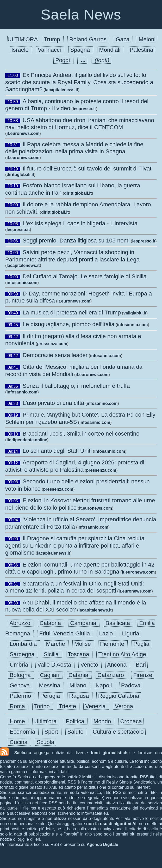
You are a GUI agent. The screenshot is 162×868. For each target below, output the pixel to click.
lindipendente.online (27, 440)
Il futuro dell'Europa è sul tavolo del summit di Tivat (87, 169)
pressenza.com (52, 344)
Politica (76, 721)
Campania (84, 623)
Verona (124, 706)
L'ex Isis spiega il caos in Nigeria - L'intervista (80, 223)
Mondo (103, 721)
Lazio (107, 633)
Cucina (19, 742)
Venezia (96, 706)
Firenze (143, 675)
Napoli (105, 685)
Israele (21, 50)
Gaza (123, 39)
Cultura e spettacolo (118, 732)
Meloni (147, 39)
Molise (83, 644)
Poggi (63, 60)
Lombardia (24, 644)
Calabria (51, 623)
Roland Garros (89, 39)
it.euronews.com (23, 133)
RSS (144, 777)
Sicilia (52, 654)
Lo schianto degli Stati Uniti (57, 451)
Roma (18, 706)
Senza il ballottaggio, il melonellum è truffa (76, 386)
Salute (76, 732)
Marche (56, 644)
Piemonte (113, 644)
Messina (50, 685)
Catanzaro (111, 675)
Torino (43, 706)
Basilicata (119, 623)
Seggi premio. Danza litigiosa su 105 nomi (76, 241)
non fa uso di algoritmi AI (111, 824)
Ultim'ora (46, 721)
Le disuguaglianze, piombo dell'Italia (69, 324)
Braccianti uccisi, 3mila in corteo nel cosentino (81, 434)
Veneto (90, 665)
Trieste (68, 706)
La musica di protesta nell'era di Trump (72, 313)
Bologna (21, 675)
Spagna (81, 50)
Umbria (20, 665)
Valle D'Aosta (55, 665)
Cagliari (50, 675)
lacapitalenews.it (62, 90)
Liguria (130, 633)
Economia (23, 732)
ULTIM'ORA (23, 39)
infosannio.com (22, 283)
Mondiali (110, 50)
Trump (53, 39)
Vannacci (50, 50)
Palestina (142, 50)
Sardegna (23, 654)
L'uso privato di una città (54, 403)
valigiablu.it (135, 313)
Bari (141, 665)
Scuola (46, 742)
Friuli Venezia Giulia (66, 633)
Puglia (141, 644)
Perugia (51, 696)
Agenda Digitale (102, 844)
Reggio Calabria (119, 696)
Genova (20, 685)
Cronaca (131, 721)
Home (18, 721)
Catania (79, 675)
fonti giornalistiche (110, 753)
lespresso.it (84, 109)
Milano (79, 685)
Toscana (79, 654)
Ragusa (80, 696)
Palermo (21, 696)
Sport (52, 732)
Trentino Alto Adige (122, 654)
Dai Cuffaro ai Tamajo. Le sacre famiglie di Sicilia (85, 276)
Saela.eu (23, 753)
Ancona (118, 665)
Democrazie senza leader (55, 355)
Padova (131, 685)
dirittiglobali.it (20, 175)
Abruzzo (21, 623)
